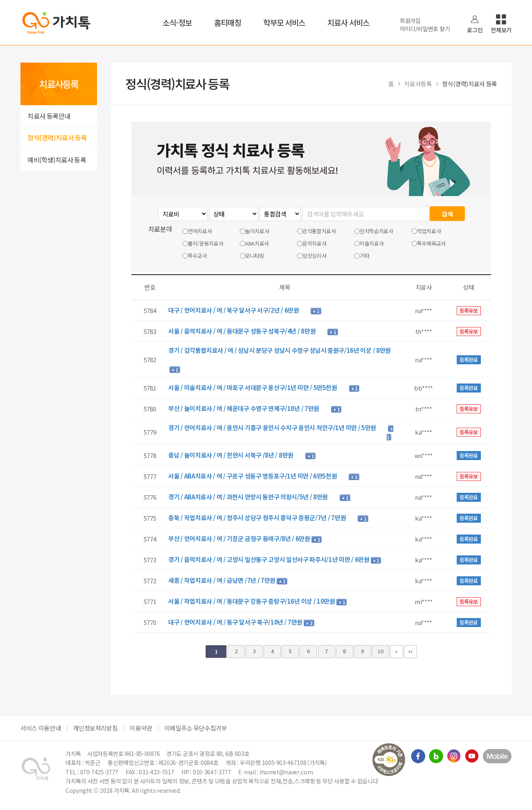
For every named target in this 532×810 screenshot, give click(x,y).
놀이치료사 (254, 231)
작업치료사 (426, 231)
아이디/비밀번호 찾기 (425, 29)
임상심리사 (312, 256)
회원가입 (410, 20)
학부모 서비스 (284, 22)
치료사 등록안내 (49, 116)
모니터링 (252, 256)
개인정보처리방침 (95, 728)
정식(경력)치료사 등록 (57, 138)
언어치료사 (197, 231)
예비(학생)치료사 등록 (57, 160)
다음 (397, 652)
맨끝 (410, 652)
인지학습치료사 (374, 231)
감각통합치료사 (317, 231)
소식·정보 (177, 22)
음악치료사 (312, 244)
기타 (362, 256)
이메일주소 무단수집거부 (196, 728)
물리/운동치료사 (203, 244)
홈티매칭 (228, 22)
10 (380, 651)
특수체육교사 (429, 244)
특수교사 (195, 256)
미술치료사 (369, 244)
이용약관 (141, 728)
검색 (447, 214)
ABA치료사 (254, 244)
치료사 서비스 (348, 22)
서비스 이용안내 (41, 728)
